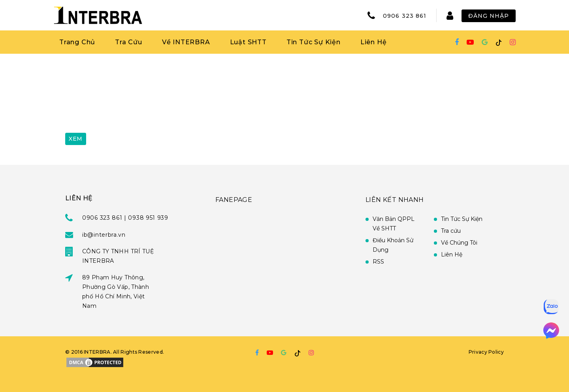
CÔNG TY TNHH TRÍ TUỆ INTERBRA (118, 256)
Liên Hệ (374, 42)
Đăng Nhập (489, 16)
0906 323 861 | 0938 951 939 (125, 218)
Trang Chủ (77, 42)
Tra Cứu (129, 42)
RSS (378, 262)
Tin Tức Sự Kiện (314, 42)
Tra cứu (451, 231)
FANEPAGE (234, 200)
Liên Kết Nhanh (395, 200)
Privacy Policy (486, 352)
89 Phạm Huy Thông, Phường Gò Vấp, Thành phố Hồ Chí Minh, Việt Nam (116, 292)
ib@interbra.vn (104, 235)
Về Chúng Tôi (459, 243)
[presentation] (125, 108)
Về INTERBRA (186, 42)
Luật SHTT (248, 42)
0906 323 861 (405, 16)
